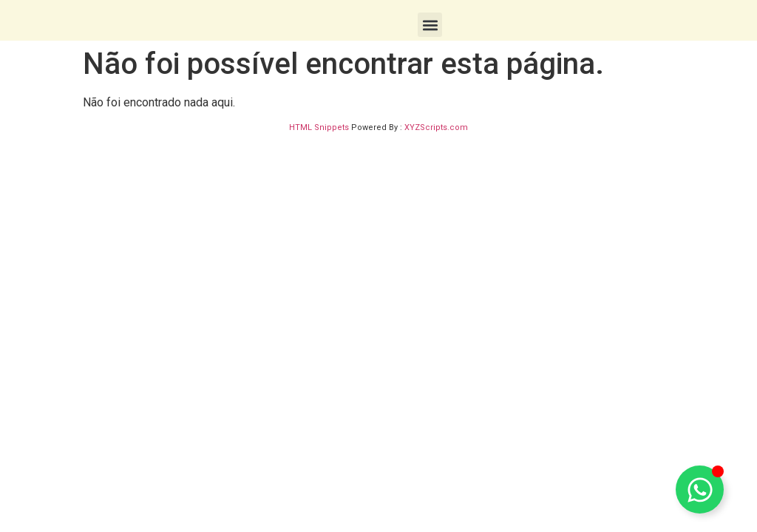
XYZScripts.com (436, 127)
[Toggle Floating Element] (700, 490)
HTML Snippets (319, 127)
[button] (430, 25)
